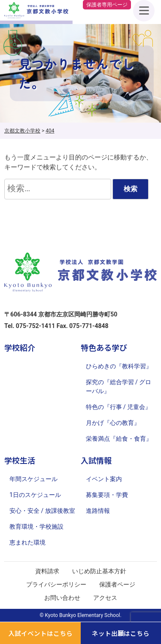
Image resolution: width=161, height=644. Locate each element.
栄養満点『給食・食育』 (119, 439)
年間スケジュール (33, 479)
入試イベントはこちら (40, 633)
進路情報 (98, 511)
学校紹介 (20, 347)
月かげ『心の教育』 (113, 423)
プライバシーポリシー (56, 584)
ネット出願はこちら (121, 633)
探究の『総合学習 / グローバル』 (119, 387)
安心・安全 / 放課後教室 (42, 511)
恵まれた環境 (27, 542)
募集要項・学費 (107, 495)
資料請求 (47, 571)
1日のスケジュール (35, 495)
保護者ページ (117, 584)
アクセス (105, 598)
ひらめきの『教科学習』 (119, 366)
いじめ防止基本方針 (99, 571)
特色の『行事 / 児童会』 (119, 407)
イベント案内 (104, 479)
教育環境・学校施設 (36, 527)
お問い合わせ (62, 598)
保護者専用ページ (107, 5)
